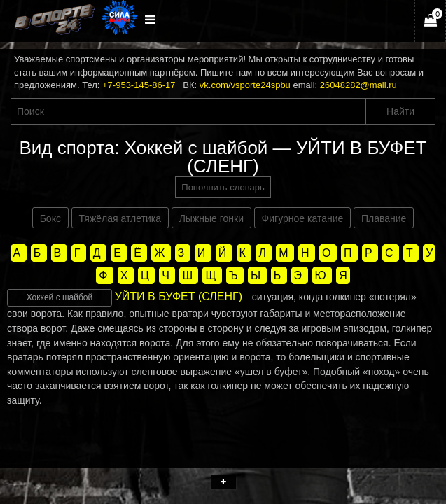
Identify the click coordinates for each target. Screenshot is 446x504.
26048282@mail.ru (358, 85)
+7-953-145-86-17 (139, 85)
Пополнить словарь (223, 187)
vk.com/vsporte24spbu (245, 85)
